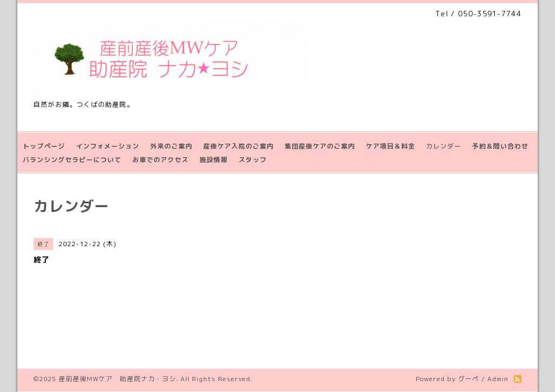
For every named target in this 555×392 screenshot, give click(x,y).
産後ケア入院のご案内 (238, 146)
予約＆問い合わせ (500, 146)
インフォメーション (108, 146)
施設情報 (214, 160)
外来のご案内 (171, 146)
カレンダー (444, 146)
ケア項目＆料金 (391, 146)
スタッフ (253, 160)
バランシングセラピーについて (72, 160)
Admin (498, 379)
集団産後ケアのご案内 (320, 146)
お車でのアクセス (160, 160)
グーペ (469, 379)
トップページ (44, 146)
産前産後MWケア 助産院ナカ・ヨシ (117, 379)
